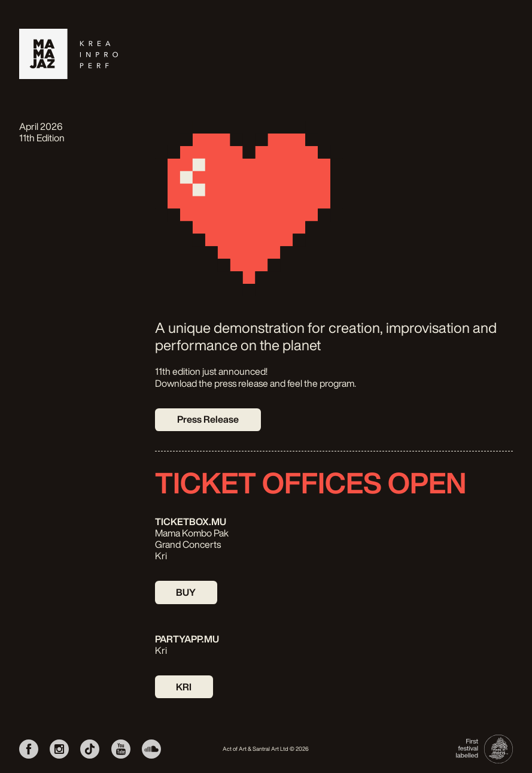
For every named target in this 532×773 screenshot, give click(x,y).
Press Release (208, 419)
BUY (186, 592)
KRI (184, 687)
